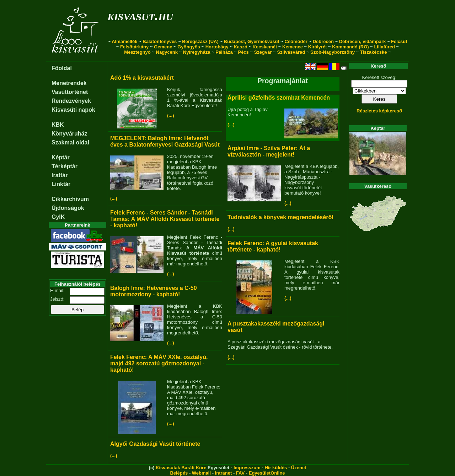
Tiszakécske (374, 52)
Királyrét (318, 47)
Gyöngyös (189, 47)
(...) (171, 115)
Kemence (293, 47)
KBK (58, 125)
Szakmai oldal (70, 142)
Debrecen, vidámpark (363, 41)
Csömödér (296, 41)
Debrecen (323, 41)
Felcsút (399, 41)
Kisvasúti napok (73, 110)
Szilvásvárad (291, 52)
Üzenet (299, 468)
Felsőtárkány (134, 47)
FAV (240, 473)
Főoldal (62, 68)
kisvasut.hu (140, 15)
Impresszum (247, 468)
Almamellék (124, 41)
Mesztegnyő (137, 52)
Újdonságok (68, 208)
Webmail (201, 473)
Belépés (179, 473)
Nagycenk (167, 52)
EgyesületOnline (267, 473)
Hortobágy (217, 47)
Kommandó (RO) (350, 47)
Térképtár (65, 166)
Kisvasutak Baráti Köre (181, 468)
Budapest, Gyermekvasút (252, 41)
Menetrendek (69, 83)
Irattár (60, 175)
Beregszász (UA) (200, 41)
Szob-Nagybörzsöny (333, 52)
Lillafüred (384, 47)
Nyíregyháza (197, 52)
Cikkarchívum (70, 199)
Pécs (243, 52)
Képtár (61, 157)
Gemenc (163, 47)
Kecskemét (265, 47)
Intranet (224, 473)
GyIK (58, 217)
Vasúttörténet (70, 92)
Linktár (61, 184)
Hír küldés (276, 468)
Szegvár (263, 52)
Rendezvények (71, 101)
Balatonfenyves (160, 41)
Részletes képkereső (379, 111)
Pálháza (224, 52)
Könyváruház (69, 134)
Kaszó (240, 47)
